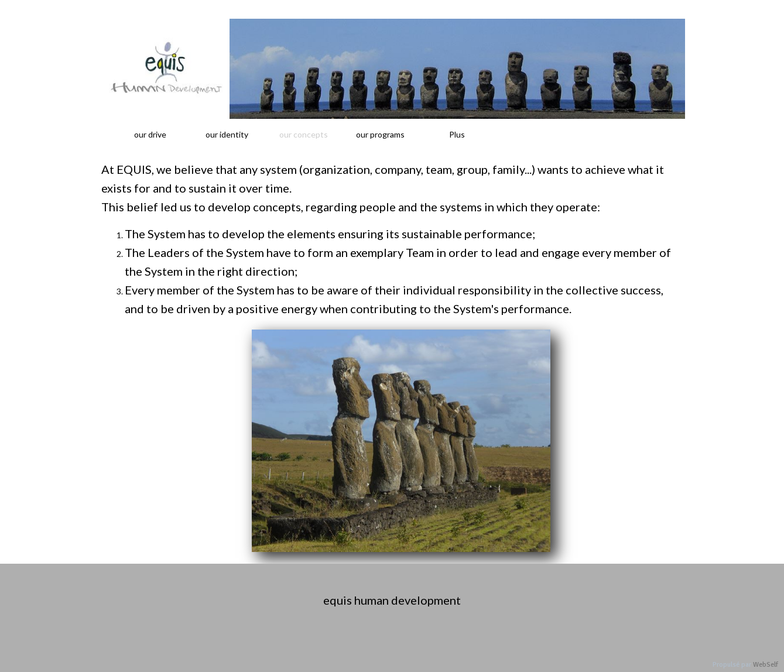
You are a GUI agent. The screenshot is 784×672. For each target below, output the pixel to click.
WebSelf (766, 665)
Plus (457, 134)
